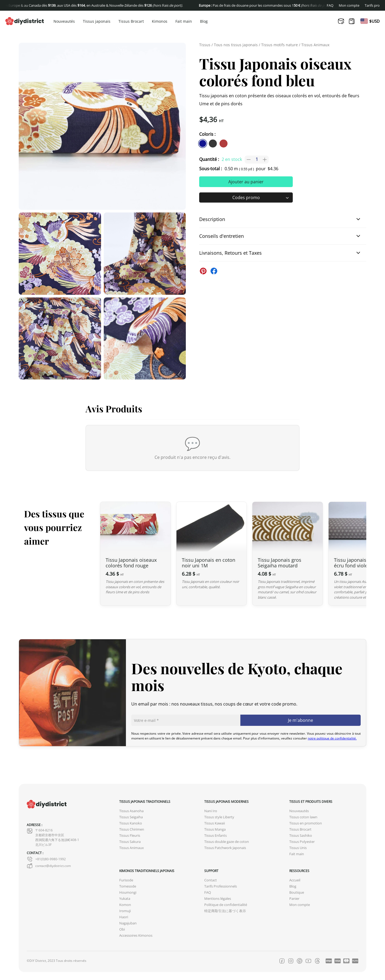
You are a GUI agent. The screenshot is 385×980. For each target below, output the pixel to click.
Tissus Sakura (130, 842)
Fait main (184, 22)
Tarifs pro (372, 5)
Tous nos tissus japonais (236, 45)
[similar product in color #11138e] (203, 144)
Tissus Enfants (215, 836)
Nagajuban (128, 923)
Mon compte (349, 5)
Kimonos (160, 22)
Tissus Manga (215, 829)
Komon (125, 905)
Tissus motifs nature (280, 45)
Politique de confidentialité (226, 905)
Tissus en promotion (306, 823)
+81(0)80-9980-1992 (46, 859)
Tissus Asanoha (131, 811)
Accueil (295, 880)
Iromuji (125, 911)
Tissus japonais (97, 22)
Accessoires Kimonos (136, 936)
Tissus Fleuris (130, 836)
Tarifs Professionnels (221, 886)
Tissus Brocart (131, 22)
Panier (294, 899)
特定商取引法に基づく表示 (225, 911)
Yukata (125, 899)
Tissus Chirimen (132, 829)
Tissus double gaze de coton (227, 842)
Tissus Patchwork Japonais (225, 848)
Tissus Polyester (302, 842)
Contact (211, 880)
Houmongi (128, 892)
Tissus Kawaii (215, 823)
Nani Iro (211, 811)
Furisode (126, 880)
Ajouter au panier (246, 182)
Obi (122, 929)
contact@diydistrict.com (49, 866)
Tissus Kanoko (131, 823)
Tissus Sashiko (301, 836)
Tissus (205, 45)
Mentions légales (218, 899)
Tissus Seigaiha (131, 817)
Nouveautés (64, 22)
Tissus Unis (298, 848)
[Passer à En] (364, 21)
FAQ (330, 5)
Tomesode (128, 886)
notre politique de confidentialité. (332, 738)
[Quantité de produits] (257, 160)
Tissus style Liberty (219, 817)
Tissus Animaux (315, 45)
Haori (124, 917)
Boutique (297, 892)
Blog (204, 22)
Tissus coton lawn (303, 817)
